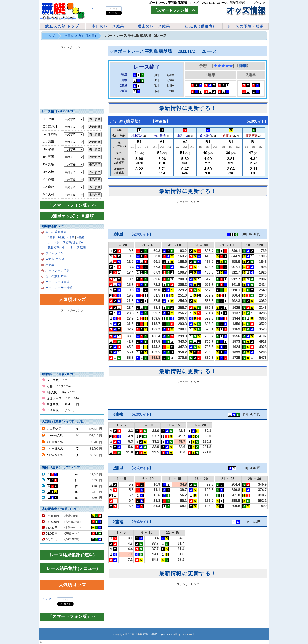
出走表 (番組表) (200, 26)
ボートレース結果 (74, 247)
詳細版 (160, 122)
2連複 (80, 237)
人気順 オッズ (55, 259)
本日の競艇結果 (56, 232)
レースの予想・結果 (246, 26)
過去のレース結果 (154, 26)
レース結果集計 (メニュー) (72, 568)
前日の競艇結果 (56, 276)
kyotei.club (166, 634)
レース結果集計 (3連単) (72, 555)
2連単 (71, 237)
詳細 (243, 66)
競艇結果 (54, 247)
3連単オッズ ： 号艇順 (72, 216)
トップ (50, 36)
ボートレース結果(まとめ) (65, 242)
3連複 (61, 237)
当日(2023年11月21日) (80, 36)
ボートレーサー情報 (59, 288)
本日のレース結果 (108, 26)
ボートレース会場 (58, 282)
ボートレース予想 (58, 271)
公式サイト (256, 122)
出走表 (50, 265)
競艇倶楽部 (150, 634)
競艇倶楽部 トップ (62, 26)
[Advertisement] (188, 215)
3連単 (51, 237)
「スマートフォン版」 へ (72, 205)
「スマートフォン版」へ (175, 10)
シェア (95, 8)
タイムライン (54, 253)
